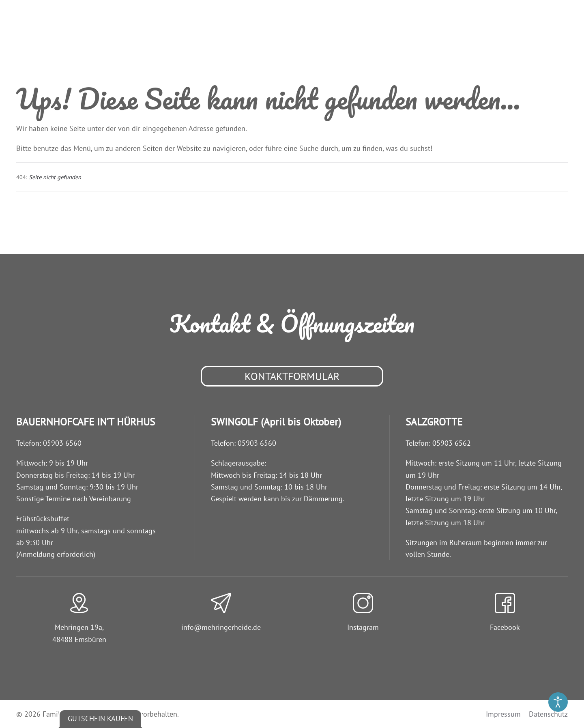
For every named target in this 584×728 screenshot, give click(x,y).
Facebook (505, 627)
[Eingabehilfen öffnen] (558, 702)
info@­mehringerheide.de (221, 627)
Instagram (363, 627)
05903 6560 (62, 443)
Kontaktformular (292, 376)
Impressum (503, 714)
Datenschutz (548, 714)
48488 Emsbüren (79, 639)
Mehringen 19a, (79, 627)
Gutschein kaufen (100, 718)
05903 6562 (452, 443)
